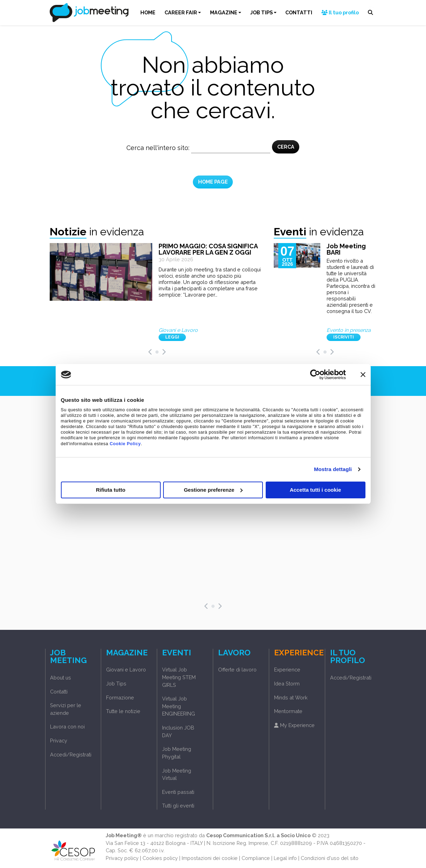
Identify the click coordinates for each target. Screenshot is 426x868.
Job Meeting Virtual (177, 774)
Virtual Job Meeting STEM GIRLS (179, 677)
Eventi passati (178, 792)
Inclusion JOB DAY (178, 731)
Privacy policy (122, 858)
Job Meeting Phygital (177, 753)
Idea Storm (287, 684)
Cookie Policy (125, 444)
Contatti (59, 692)
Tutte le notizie (123, 711)
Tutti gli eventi (178, 806)
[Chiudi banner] (363, 375)
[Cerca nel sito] (231, 148)
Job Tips (116, 684)
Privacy (59, 741)
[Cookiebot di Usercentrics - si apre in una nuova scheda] (315, 375)
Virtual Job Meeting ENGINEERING (179, 706)
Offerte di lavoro (237, 670)
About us (61, 678)
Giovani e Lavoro (126, 670)
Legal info (285, 858)
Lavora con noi (67, 727)
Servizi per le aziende (66, 709)
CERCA (286, 147)
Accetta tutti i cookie (316, 490)
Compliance (256, 858)
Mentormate (288, 711)
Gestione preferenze (213, 490)
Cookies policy (160, 858)
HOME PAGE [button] (213, 182)
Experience (287, 670)
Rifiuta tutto (111, 490)
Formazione (120, 698)
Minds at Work (291, 698)
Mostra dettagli (333, 469)
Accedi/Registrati (71, 755)
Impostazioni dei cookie (210, 858)
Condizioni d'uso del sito (330, 858)
